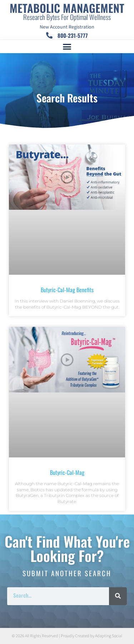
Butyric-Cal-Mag (67, 472)
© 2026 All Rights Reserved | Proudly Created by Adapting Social (67, 636)
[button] (67, 47)
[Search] (118, 596)
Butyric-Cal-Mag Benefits (67, 290)
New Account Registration (67, 27)
